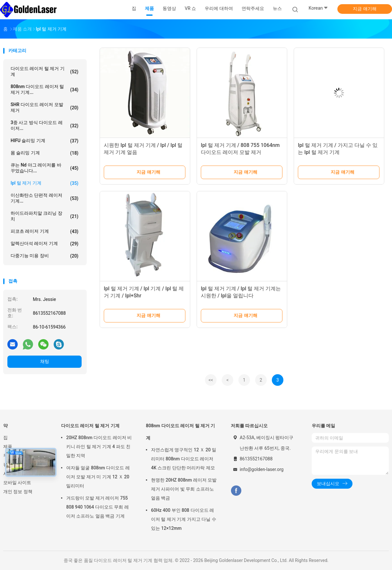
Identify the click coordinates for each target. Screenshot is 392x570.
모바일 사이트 (17, 483)
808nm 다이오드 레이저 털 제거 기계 (180, 432)
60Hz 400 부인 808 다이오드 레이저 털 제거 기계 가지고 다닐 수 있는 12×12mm (184, 519)
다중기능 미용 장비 (45, 256)
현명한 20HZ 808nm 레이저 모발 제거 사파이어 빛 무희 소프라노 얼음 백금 (184, 489)
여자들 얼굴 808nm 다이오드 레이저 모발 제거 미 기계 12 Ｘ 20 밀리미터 (98, 477)
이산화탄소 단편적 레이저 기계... (45, 198)
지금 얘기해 (365, 9)
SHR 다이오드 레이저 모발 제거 (45, 107)
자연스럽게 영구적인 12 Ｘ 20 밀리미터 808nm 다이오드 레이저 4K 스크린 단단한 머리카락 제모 (184, 459)
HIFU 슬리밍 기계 (45, 141)
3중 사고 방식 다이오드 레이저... (45, 125)
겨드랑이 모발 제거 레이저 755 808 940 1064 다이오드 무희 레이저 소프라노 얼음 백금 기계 (98, 507)
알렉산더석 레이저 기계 (45, 244)
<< (211, 380)
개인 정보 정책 (18, 492)
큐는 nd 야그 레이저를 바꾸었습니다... (45, 168)
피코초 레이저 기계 (45, 231)
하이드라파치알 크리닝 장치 (45, 216)
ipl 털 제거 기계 (45, 183)
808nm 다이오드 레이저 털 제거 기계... (45, 89)
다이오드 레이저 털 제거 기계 (45, 71)
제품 (8, 447)
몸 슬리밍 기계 (45, 153)
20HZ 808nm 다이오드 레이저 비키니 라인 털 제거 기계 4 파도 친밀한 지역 (99, 447)
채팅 (45, 361)
